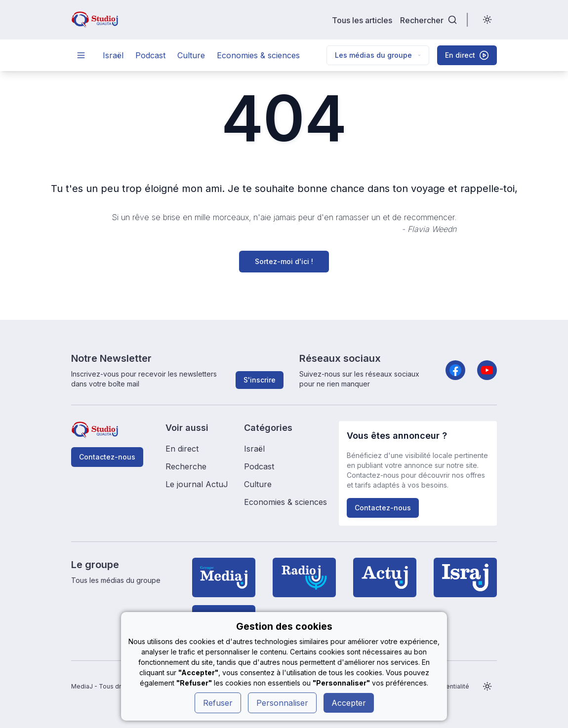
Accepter (349, 703)
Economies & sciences (258, 55)
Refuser (218, 703)
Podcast (150, 55)
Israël (113, 55)
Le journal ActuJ (197, 484)
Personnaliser (282, 703)
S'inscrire (260, 380)
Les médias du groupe (378, 55)
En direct (182, 449)
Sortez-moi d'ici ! (284, 261)
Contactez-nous (107, 457)
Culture (191, 55)
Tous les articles (362, 20)
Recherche (186, 466)
